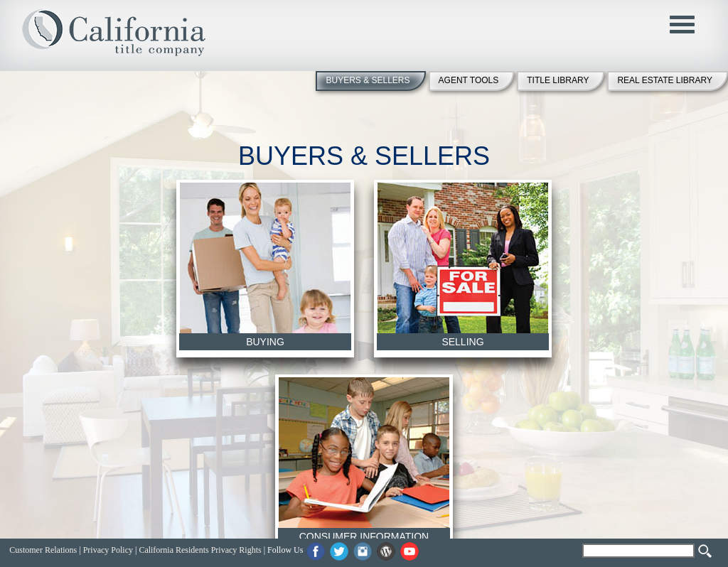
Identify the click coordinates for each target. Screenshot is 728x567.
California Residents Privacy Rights (200, 550)
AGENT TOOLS (469, 80)
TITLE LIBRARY (558, 80)
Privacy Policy (108, 550)
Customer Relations (43, 550)
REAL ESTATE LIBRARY (665, 80)
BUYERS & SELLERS (368, 80)
